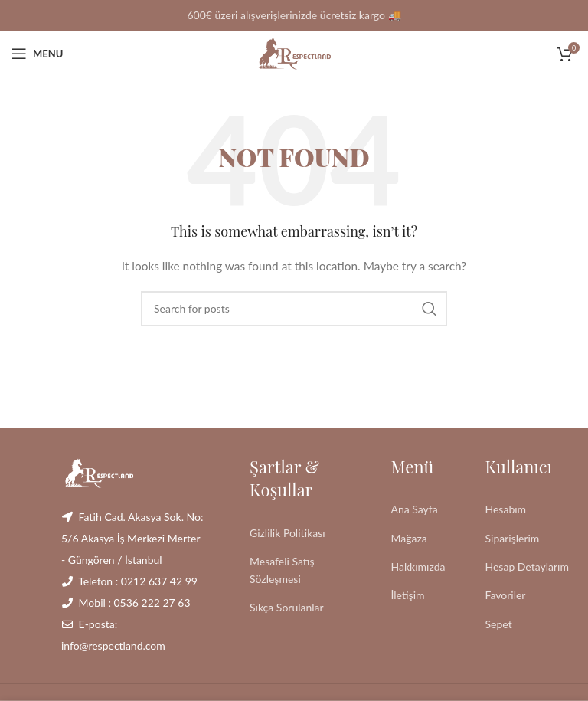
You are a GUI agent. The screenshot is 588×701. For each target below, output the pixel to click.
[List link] (309, 533)
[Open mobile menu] (37, 54)
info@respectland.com (113, 645)
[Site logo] (294, 52)
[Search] (294, 309)
